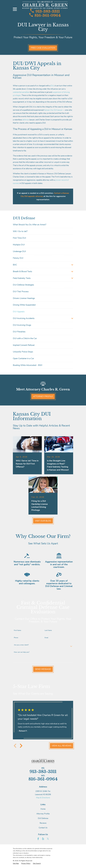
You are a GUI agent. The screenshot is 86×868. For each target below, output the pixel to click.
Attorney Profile (43, 396)
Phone (16, 638)
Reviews (43, 823)
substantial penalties (21, 92)
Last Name (48, 630)
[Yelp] (43, 839)
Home (43, 809)
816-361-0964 (45, 15)
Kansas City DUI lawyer (53, 110)
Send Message (43, 669)
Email (46, 638)
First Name (18, 630)
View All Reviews (62, 746)
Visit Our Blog (43, 521)
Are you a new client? (21, 645)
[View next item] (21, 746)
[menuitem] (43, 225)
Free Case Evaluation (43, 48)
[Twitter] (48, 839)
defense (26, 120)
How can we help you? (22, 652)
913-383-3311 (45, 11)
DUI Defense (43, 818)
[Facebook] (38, 839)
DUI (52, 86)
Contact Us (43, 828)
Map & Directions (43, 798)
